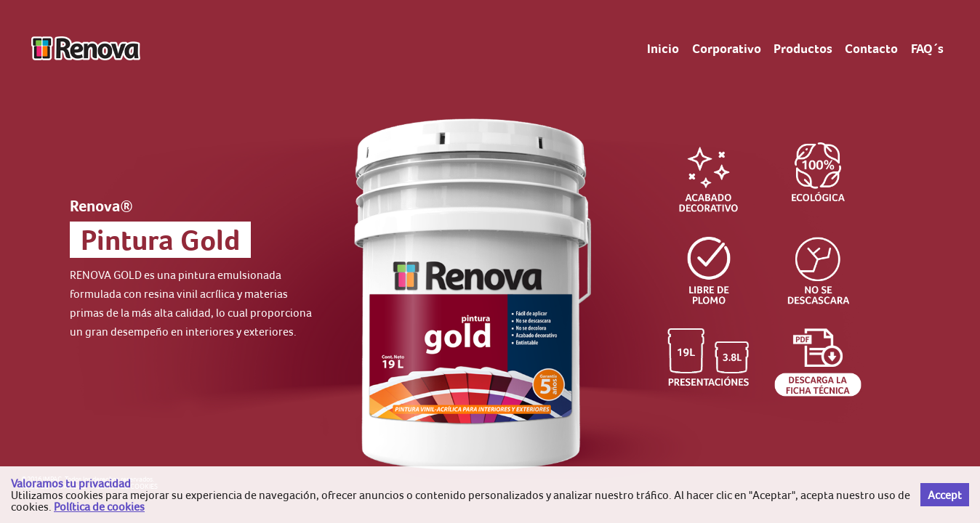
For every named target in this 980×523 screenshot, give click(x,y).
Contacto (871, 49)
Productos (803, 49)
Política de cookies (99, 506)
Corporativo (727, 49)
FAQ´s (927, 49)
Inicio (663, 49)
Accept (945, 495)
